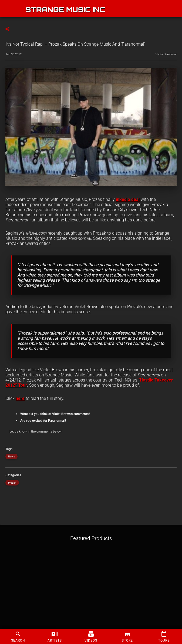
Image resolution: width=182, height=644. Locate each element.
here (20, 398)
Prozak (12, 483)
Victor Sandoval (166, 54)
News (11, 456)
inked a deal (128, 199)
